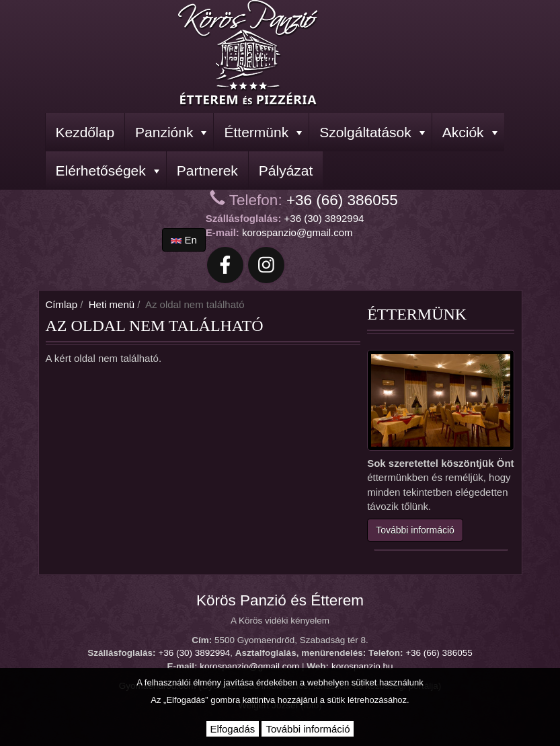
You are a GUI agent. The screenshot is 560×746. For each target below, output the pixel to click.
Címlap (62, 304)
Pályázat (286, 171)
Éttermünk (263, 132)
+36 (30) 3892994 (324, 218)
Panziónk (171, 132)
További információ (415, 530)
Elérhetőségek (108, 171)
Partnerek (207, 171)
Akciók (470, 132)
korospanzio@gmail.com (297, 232)
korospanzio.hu (362, 666)
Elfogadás (233, 729)
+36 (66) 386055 (342, 200)
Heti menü (112, 304)
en (184, 240)
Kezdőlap (85, 132)
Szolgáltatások (372, 132)
